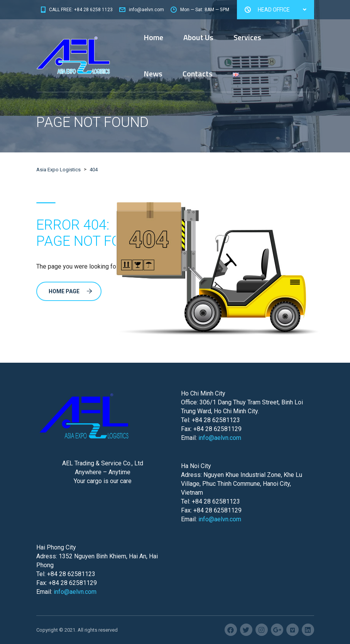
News (153, 74)
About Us (198, 37)
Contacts (198, 74)
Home (153, 37)
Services (247, 37)
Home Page (70, 291)
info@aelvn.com (220, 438)
